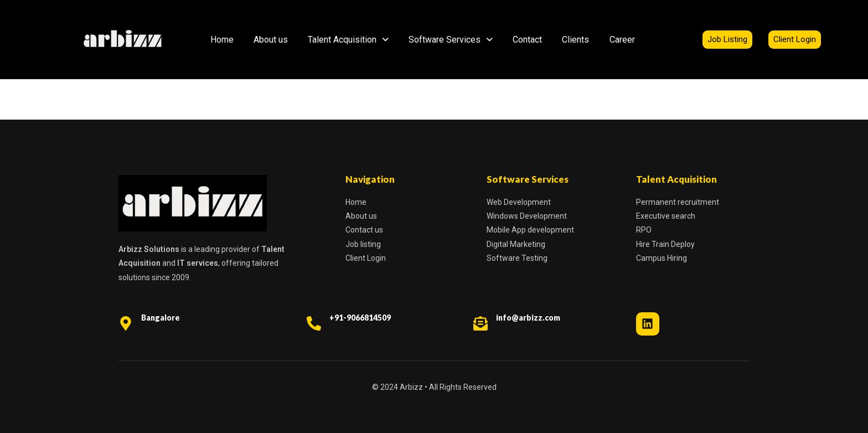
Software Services (451, 40)
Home (222, 40)
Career (622, 40)
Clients (575, 40)
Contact (527, 40)
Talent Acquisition (348, 40)
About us (271, 40)
